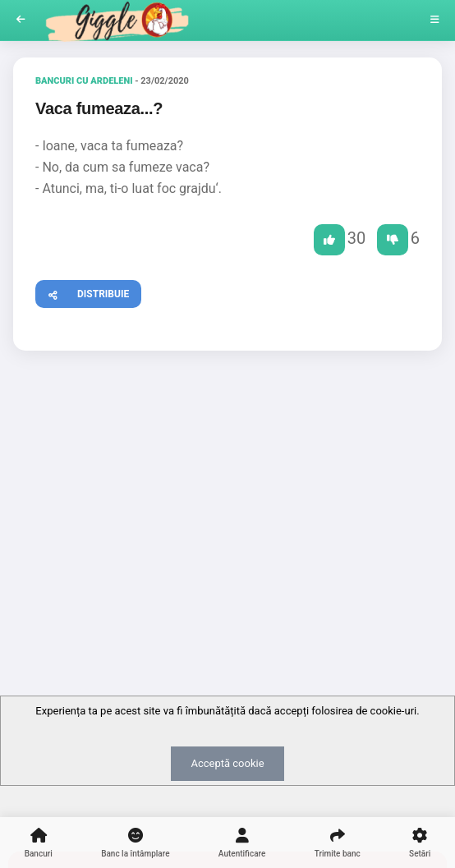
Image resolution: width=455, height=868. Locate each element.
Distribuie (83, 292)
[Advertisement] (227, 490)
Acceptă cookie (227, 763)
